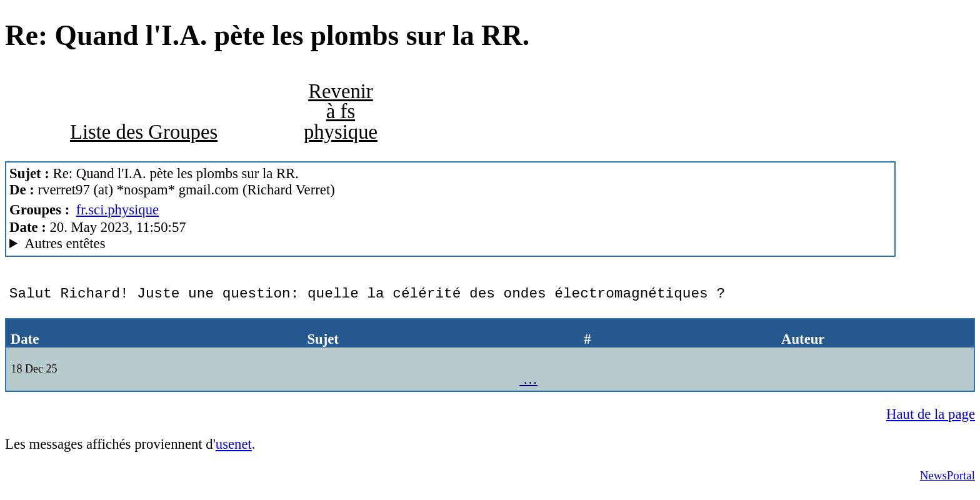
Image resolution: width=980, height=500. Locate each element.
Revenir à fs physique (341, 112)
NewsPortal (947, 482)
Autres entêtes (65, 243)
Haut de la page (931, 420)
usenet (234, 450)
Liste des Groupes (144, 132)
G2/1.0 (450, 244)
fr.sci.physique (118, 210)
